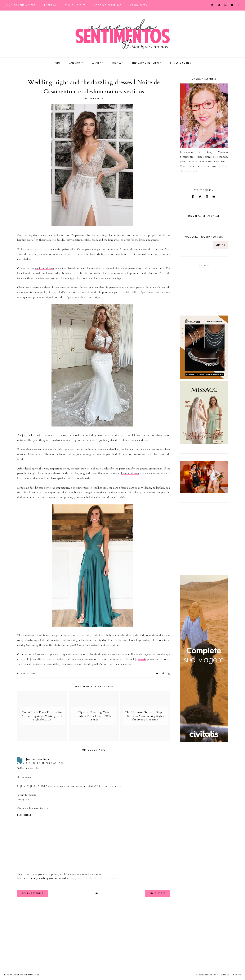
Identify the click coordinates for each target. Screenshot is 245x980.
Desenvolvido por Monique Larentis (219, 975)
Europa (97, 63)
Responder (25, 815)
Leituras (50, 5)
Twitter (112, 878)
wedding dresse (45, 268)
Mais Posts (158, 893)
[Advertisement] (204, 534)
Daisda (142, 659)
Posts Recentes (33, 893)
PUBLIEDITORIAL (27, 674)
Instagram (23, 799)
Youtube (88, 878)
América (75, 63)
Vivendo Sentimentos (21, 5)
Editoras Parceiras (108, 5)
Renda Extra (139, 5)
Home (57, 63)
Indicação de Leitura (147, 63)
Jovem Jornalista (38, 759)
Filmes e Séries (75, 5)
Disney (117, 63)
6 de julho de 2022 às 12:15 (45, 763)
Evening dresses (130, 473)
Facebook (100, 878)
